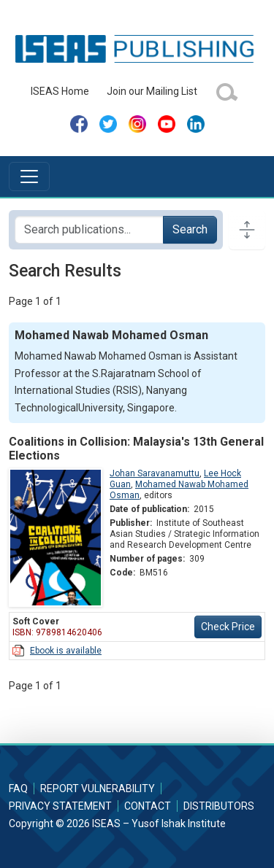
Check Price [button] (228, 627)
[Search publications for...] (89, 230)
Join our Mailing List (152, 91)
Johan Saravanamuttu (155, 473)
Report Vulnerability (98, 788)
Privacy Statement (60, 806)
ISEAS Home (60, 91)
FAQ (18, 788)
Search (190, 229)
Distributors (219, 806)
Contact (148, 806)
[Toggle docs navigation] (247, 230)
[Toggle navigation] (29, 177)
